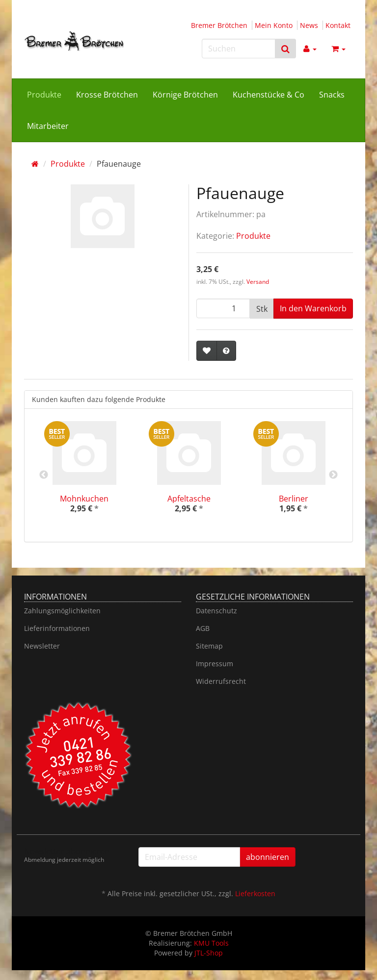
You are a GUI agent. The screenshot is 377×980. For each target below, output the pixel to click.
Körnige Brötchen (185, 95)
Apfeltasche (189, 499)
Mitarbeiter (48, 126)
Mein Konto (274, 25)
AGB (203, 628)
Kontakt (338, 25)
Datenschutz (216, 611)
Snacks (332, 95)
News (309, 25)
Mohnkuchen (84, 499)
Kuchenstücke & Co (269, 95)
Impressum (215, 664)
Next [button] (333, 475)
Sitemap (209, 646)
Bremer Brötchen (219, 25)
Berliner (294, 499)
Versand (258, 282)
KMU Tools (211, 943)
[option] (84, 475)
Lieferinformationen (57, 628)
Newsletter (42, 646)
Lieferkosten (255, 893)
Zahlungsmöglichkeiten (62, 611)
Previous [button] (44, 475)
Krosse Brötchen (107, 95)
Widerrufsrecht (221, 681)
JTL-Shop (209, 953)
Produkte (44, 95)
